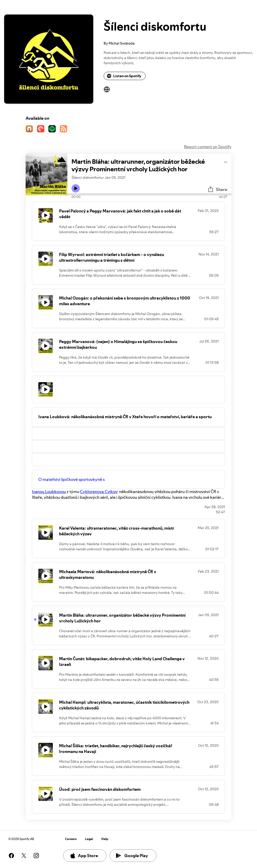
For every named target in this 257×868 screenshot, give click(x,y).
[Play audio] (226, 161)
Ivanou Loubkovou (49, 492)
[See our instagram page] (36, 856)
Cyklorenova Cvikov (99, 492)
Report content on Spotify (208, 147)
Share (217, 189)
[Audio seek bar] (149, 194)
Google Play (132, 856)
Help (105, 839)
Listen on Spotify (124, 76)
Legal (89, 839)
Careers (71, 839)
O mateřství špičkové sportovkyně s (72, 479)
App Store (84, 856)
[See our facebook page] (11, 856)
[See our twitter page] (24, 856)
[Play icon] (76, 188)
